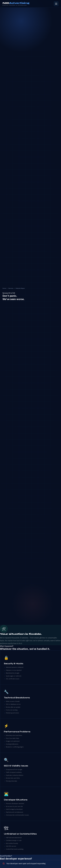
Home (4, 288)
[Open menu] (56, 4)
